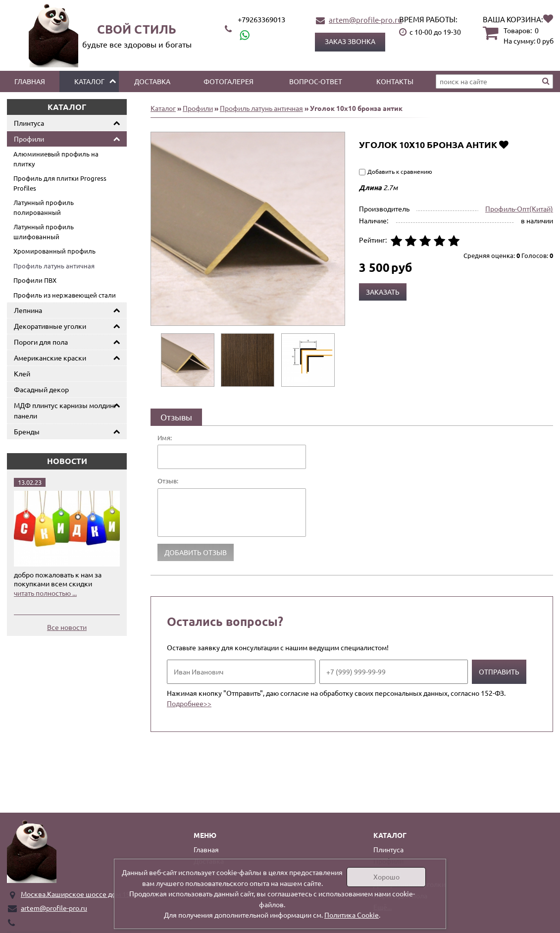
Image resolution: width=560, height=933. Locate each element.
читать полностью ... (45, 593)
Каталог (89, 81)
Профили (29, 139)
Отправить (499, 672)
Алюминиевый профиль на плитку (56, 159)
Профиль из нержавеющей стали (65, 295)
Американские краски (50, 358)
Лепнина (28, 310)
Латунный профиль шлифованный (44, 232)
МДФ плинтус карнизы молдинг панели (65, 410)
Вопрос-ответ (316, 81)
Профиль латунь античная (54, 266)
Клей (22, 373)
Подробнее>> (189, 703)
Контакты (395, 81)
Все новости (67, 627)
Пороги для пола (41, 342)
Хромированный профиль (54, 251)
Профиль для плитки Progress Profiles (60, 183)
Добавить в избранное (504, 144)
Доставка (152, 81)
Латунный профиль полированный (44, 207)
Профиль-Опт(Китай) (519, 208)
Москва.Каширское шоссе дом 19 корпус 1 (90, 894)
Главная (30, 81)
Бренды (27, 431)
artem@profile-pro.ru (365, 20)
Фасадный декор (41, 389)
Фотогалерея (229, 81)
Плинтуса (29, 123)
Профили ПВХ (35, 280)
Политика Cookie (352, 915)
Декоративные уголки (50, 326)
